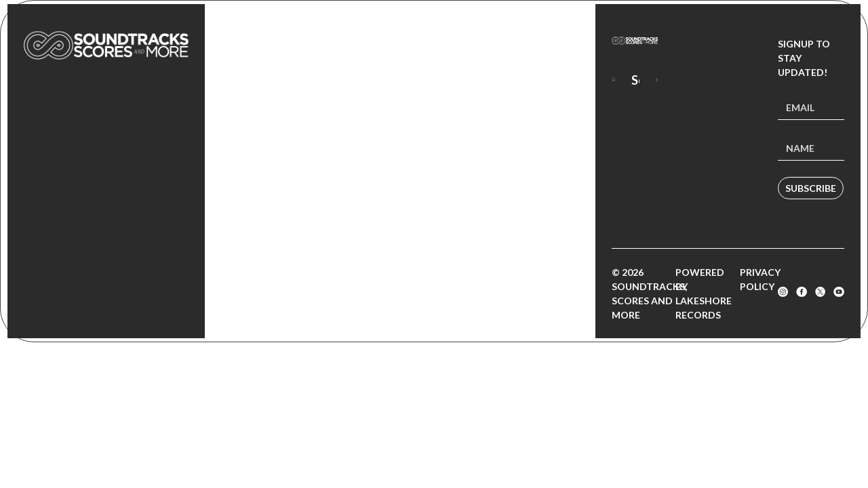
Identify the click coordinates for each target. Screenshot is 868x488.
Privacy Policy (760, 279)
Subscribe (811, 188)
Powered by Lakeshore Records (704, 293)
